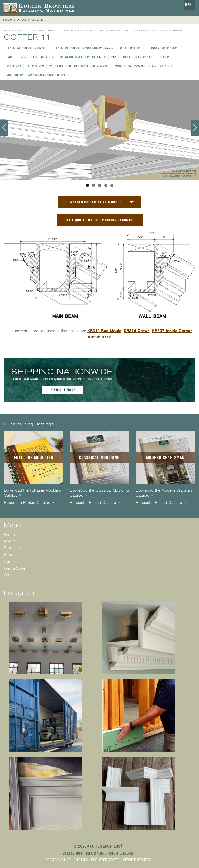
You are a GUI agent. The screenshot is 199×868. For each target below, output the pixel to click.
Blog (8, 555)
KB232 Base (99, 337)
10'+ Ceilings (35, 66)
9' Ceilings (14, 66)
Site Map (81, 860)
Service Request (137, 860)
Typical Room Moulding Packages (82, 57)
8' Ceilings (166, 57)
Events (10, 561)
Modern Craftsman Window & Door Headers (38, 75)
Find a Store (15, 568)
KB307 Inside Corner (172, 331)
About (9, 541)
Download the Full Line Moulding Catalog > (33, 493)
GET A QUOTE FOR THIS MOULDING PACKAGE (100, 220)
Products (27, 31)
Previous (4, 128)
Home (9, 31)
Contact (11, 575)
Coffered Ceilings (131, 48)
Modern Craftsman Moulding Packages (143, 66)
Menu (189, 5)
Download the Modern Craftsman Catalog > (165, 493)
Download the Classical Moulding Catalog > (99, 493)
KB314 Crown (137, 331)
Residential (50, 31)
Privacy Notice (58, 860)
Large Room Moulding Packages (30, 57)
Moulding (73, 31)
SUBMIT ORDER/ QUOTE (23, 20)
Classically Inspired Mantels (28, 48)
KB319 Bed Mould (104, 331)
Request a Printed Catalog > (29, 503)
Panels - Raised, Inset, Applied (132, 57)
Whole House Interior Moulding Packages (79, 66)
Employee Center (105, 860)
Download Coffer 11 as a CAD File (96, 202)
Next (195, 128)
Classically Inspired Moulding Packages (84, 48)
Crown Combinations (164, 48)
